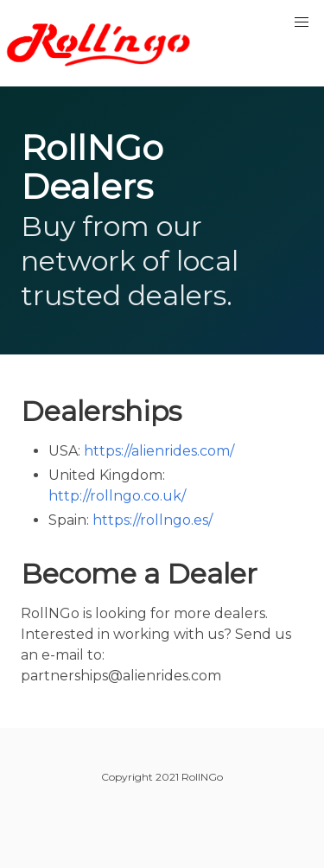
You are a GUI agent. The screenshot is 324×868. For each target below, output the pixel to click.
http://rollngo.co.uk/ (117, 496)
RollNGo (104, 43)
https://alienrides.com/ (159, 451)
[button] (302, 22)
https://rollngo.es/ (152, 520)
